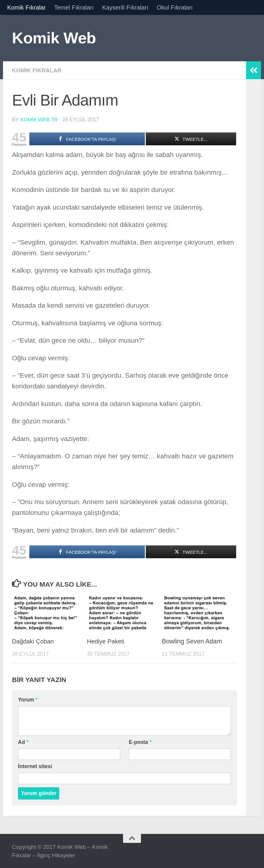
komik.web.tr (40, 119)
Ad (23, 742)
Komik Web (54, 38)
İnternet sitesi (35, 766)
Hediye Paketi (106, 641)
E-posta (140, 742)
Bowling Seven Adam (192, 641)
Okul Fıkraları (175, 7)
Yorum (28, 699)
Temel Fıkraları (74, 7)
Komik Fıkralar (26, 7)
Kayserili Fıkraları (125, 7)
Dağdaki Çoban (34, 641)
